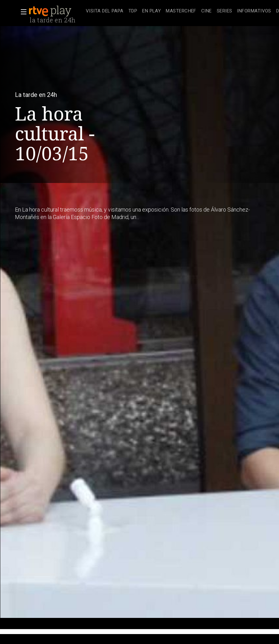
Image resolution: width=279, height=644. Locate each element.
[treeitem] (105, 11)
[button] (22, 12)
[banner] (56, 11)
